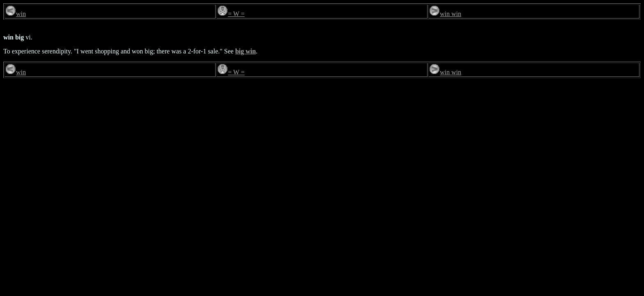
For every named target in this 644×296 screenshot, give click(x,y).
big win (246, 51)
